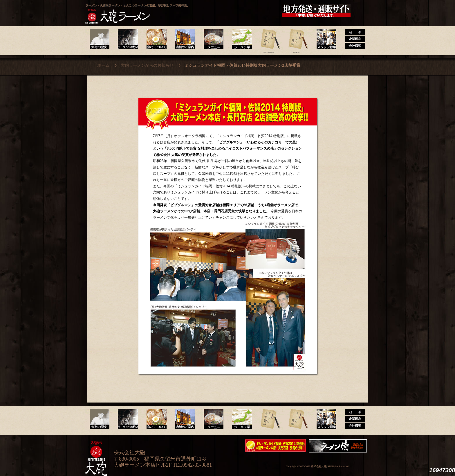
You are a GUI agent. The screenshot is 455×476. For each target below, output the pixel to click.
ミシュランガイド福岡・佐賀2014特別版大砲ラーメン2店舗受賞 (275, 446)
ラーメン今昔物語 (268, 39)
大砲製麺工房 (252, 10)
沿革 (353, 39)
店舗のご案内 (184, 39)
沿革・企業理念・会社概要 (353, 419)
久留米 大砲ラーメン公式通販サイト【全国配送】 (317, 10)
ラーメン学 (240, 39)
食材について (156, 39)
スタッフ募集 (325, 39)
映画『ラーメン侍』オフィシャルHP (339, 446)
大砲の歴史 (99, 39)
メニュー (212, 39)
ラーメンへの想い (128, 39)
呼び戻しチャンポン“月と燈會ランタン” (202, 10)
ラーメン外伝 (296, 39)
